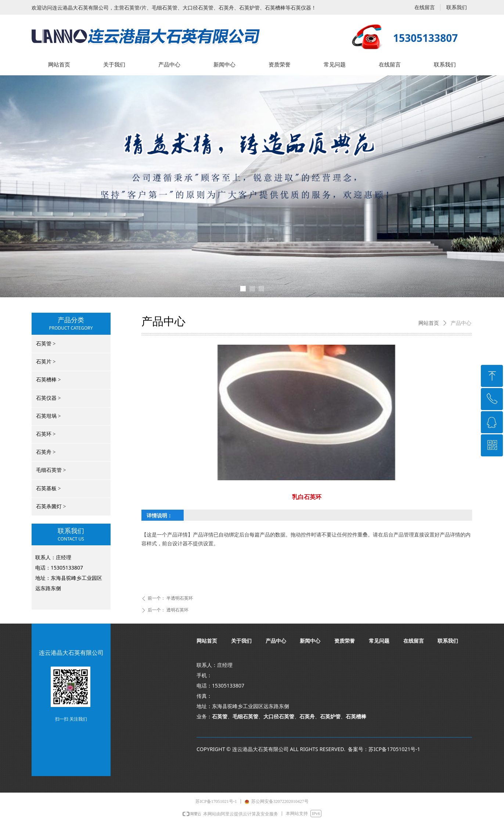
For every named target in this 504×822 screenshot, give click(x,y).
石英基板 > (48, 489)
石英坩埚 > (48, 416)
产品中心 (461, 323)
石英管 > (46, 344)
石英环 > (46, 434)
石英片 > (46, 362)
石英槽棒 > (48, 380)
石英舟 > (46, 452)
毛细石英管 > (51, 470)
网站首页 (429, 323)
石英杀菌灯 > (51, 507)
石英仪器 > (48, 398)
